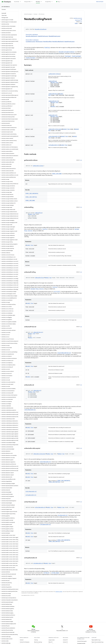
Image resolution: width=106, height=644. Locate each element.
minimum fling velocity (37, 289)
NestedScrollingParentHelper (67, 52)
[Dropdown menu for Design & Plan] (32, 2)
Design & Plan (27, 2)
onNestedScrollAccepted (55, 129)
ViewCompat (68, 56)
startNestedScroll (63, 515)
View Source (78, 20)
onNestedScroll (53, 115)
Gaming (36, 640)
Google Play (48, 2)
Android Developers (28, 14)
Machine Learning (38, 642)
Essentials (17, 2)
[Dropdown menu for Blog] (62, 2)
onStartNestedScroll (54, 136)
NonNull (53, 83)
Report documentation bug (97, 642)
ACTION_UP (46, 573)
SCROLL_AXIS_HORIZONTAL (32, 193)
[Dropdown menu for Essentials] (21, 2)
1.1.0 (81, 22)
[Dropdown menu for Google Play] (53, 2)
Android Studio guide (82, 641)
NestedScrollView (47, 42)
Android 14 (65, 642)
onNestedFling (52, 81)
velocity (45, 229)
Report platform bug (96, 640)
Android (22, 640)
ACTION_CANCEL (55, 573)
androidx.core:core (78, 18)
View (57, 83)
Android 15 (65, 640)
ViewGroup (47, 48)
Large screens (52, 640)
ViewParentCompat (31, 58)
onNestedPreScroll (54, 101)
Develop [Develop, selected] (38, 2)
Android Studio (100, 2)
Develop (35, 14)
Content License (59, 592)
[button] (9, 20)
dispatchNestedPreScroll (64, 353)
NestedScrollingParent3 (58, 42)
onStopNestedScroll (54, 145)
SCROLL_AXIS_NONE (57, 174)
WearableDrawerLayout (54, 36)
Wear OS (50, 642)
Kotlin (76, 23)
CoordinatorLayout (30, 42)
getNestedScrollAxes (54, 74)
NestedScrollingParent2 (32, 36)
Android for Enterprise (25, 642)
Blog (59, 2)
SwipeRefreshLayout (43, 36)
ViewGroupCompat (77, 56)
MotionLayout (39, 42)
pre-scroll (57, 292)
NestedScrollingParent (41, 29)
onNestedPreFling (53, 94)
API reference (6, 7)
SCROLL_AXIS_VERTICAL (31, 197)
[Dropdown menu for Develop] (42, 2)
